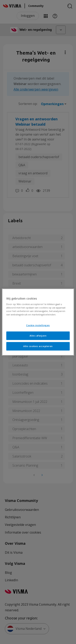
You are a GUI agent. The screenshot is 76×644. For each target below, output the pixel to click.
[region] (38, 322)
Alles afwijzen (38, 336)
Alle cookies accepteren (38, 346)
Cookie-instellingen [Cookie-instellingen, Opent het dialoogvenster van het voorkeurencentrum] (38, 325)
